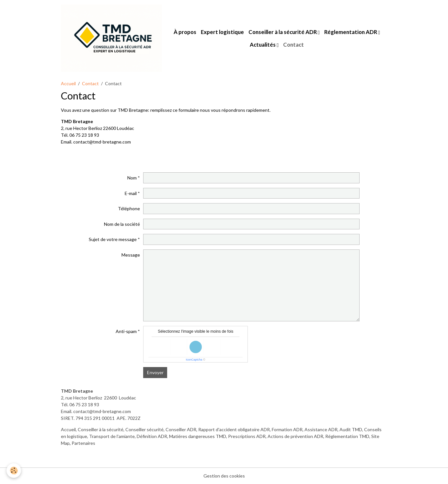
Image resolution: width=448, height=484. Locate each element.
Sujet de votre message (113, 239)
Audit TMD (351, 429)
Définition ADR (152, 436)
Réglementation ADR (351, 32)
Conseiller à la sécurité (101, 429)
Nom (132, 178)
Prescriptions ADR (247, 436)
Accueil (68, 83)
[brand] (111, 38)
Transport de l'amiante (112, 436)
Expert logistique (222, 32)
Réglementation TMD (347, 436)
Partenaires (83, 443)
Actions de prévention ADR (295, 436)
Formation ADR (287, 429)
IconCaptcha (194, 360)
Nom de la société (122, 224)
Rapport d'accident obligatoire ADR (234, 429)
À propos (185, 32)
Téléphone (129, 208)
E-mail (131, 193)
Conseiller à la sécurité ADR (283, 32)
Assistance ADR (321, 429)
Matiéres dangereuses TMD (198, 436)
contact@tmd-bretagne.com (102, 411)
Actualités (263, 45)
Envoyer (155, 372)
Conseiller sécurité (144, 429)
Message (131, 255)
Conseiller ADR (181, 429)
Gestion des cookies (224, 476)
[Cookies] (14, 471)
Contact (293, 45)
